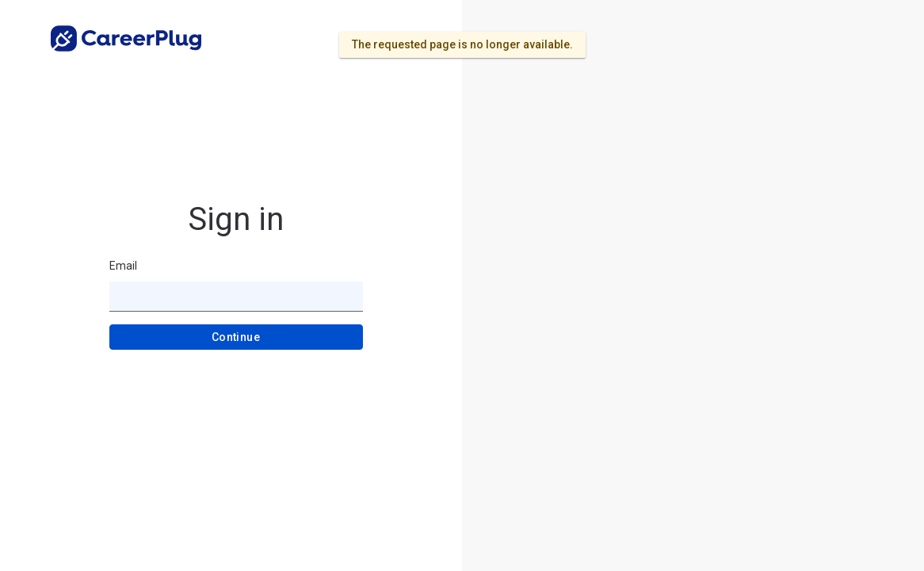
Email (123, 266)
